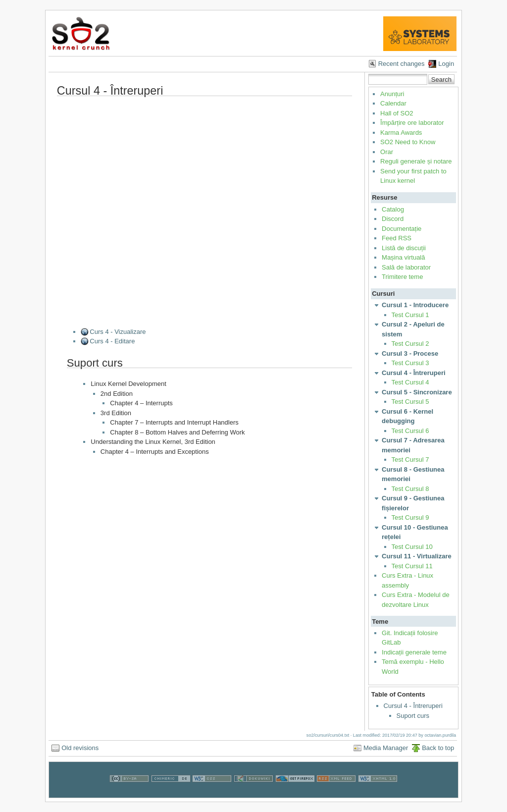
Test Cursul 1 (410, 315)
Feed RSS (397, 238)
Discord (393, 219)
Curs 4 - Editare (112, 341)
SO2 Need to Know (408, 142)
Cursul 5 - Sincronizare (417, 392)
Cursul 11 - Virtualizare (417, 556)
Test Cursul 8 (410, 489)
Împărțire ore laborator (412, 123)
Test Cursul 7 (410, 460)
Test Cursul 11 (412, 566)
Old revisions (80, 748)
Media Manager (386, 748)
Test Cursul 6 (410, 431)
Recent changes (402, 64)
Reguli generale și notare (416, 161)
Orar (387, 152)
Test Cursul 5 (410, 402)
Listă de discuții (404, 248)
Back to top (438, 748)
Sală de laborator (406, 267)
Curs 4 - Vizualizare (118, 332)
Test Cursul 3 (410, 363)
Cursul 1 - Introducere (415, 305)
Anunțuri (392, 94)
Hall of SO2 (397, 113)
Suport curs (413, 716)
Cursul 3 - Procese (410, 353)
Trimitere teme (402, 277)
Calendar (393, 103)
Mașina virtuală (403, 257)
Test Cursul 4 (410, 382)
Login (446, 64)
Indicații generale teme (414, 652)
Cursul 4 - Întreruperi (414, 373)
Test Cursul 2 (410, 344)
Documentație (402, 229)
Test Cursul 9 (410, 517)
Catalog (393, 209)
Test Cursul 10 (412, 547)
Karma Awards (401, 133)
